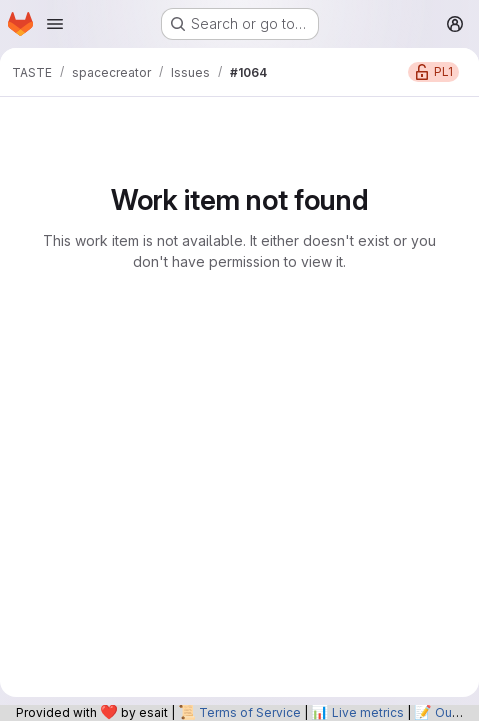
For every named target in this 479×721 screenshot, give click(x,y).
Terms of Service (250, 712)
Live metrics (368, 712)
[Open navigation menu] (55, 24)
